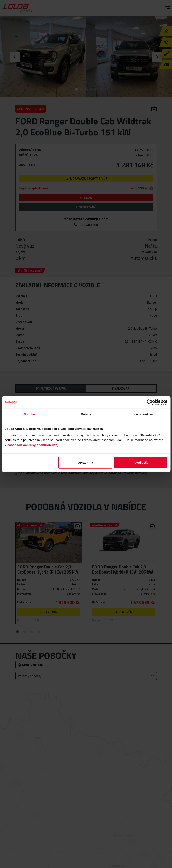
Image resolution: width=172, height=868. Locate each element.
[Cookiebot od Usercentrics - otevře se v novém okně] (150, 403)
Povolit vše (140, 462)
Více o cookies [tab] (142, 414)
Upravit (85, 462)
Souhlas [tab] (30, 414)
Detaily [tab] (86, 414)
